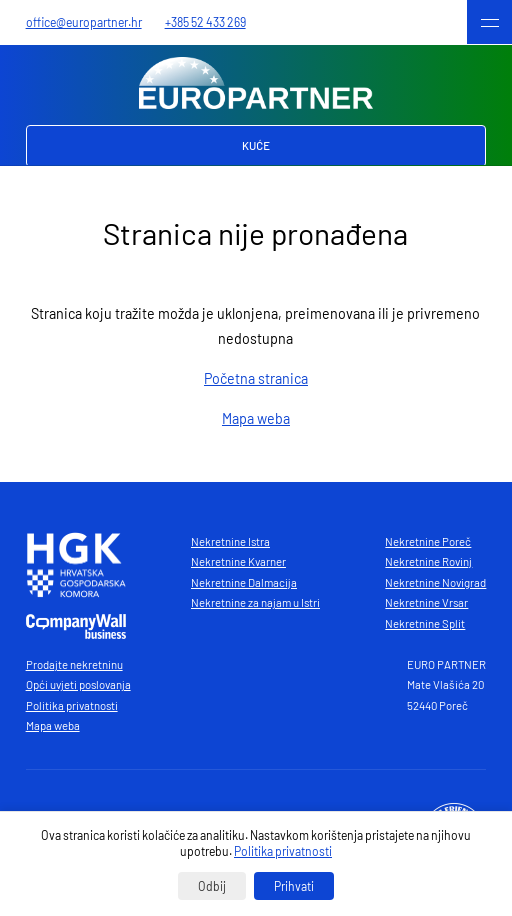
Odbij (212, 886)
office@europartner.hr (84, 22)
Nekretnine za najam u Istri (255, 602)
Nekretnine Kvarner (238, 561)
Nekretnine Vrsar (426, 602)
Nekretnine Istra (230, 541)
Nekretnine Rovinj (428, 561)
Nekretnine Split (425, 623)
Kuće (256, 145)
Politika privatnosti (72, 705)
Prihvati (294, 886)
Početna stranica (256, 378)
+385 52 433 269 (205, 22)
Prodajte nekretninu (74, 664)
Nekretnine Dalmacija (244, 582)
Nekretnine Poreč (428, 541)
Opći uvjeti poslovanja (78, 684)
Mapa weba (256, 418)
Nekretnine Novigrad (435, 582)
